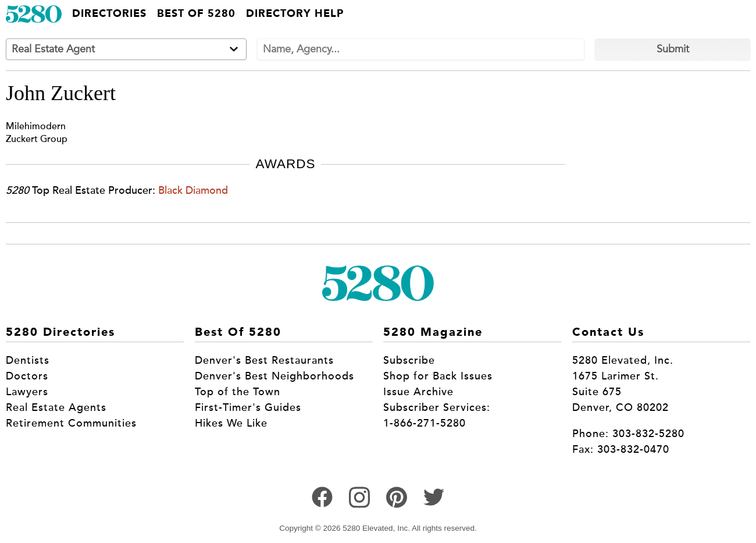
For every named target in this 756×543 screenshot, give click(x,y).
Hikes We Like (231, 423)
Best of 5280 (196, 14)
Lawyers (27, 392)
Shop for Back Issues (438, 376)
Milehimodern (36, 126)
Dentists (28, 360)
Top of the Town (238, 392)
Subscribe (409, 360)
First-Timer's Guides (248, 407)
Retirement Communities (71, 423)
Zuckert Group (37, 139)
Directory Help (295, 14)
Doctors (27, 376)
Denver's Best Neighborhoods (274, 376)
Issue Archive (418, 392)
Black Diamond (193, 190)
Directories (109, 14)
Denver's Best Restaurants (264, 360)
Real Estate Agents (56, 407)
